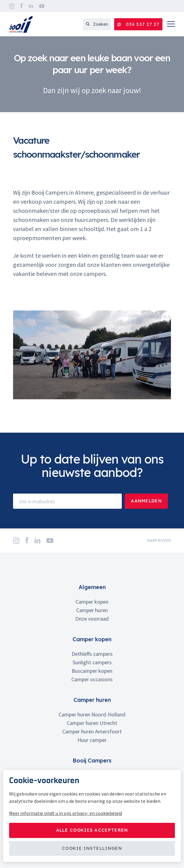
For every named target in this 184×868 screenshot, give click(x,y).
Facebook (22, 6)
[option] (92, 74)
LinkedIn (31, 6)
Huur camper (92, 740)
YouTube (42, 6)
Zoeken (97, 24)
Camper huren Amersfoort (92, 731)
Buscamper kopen (92, 671)
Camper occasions (92, 679)
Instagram (12, 6)
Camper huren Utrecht (92, 723)
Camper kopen (92, 602)
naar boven (159, 540)
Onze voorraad (92, 619)
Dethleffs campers (92, 654)
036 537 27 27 (138, 24)
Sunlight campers (92, 662)
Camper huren (92, 610)
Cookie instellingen (92, 848)
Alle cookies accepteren (92, 830)
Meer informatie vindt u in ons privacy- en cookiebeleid (66, 813)
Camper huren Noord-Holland (92, 714)
